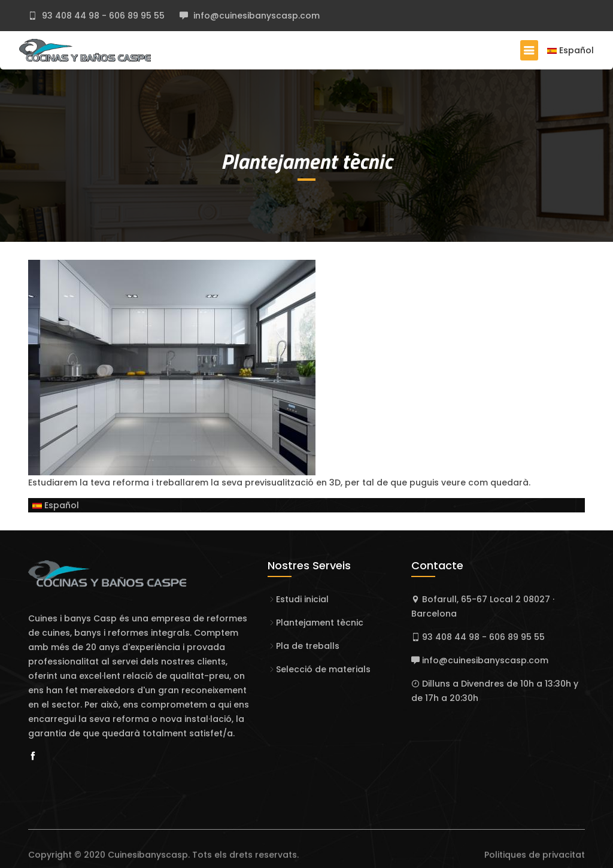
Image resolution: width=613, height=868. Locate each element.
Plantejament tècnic (306, 161)
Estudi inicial (302, 599)
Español (570, 50)
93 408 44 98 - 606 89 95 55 (102, 16)
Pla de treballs (308, 646)
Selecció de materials (323, 669)
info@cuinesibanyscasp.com (255, 16)
